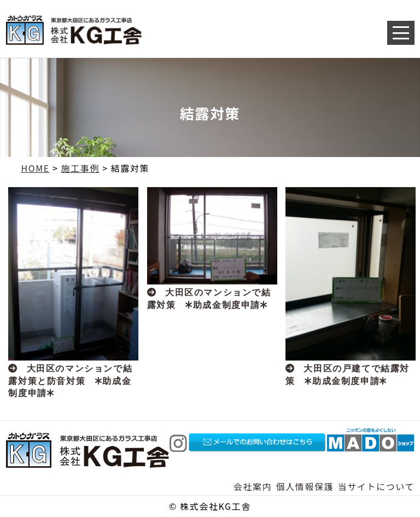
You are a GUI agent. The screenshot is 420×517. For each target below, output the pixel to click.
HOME (35, 168)
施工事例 (80, 168)
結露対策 (130, 168)
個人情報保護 (305, 486)
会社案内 (253, 486)
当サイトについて (376, 486)
